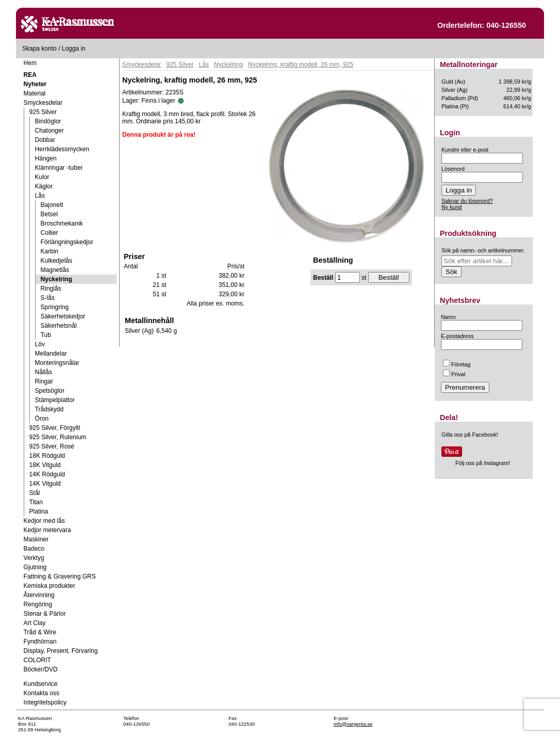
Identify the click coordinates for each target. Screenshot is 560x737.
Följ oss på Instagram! (483, 463)
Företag (457, 364)
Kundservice (41, 684)
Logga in (74, 49)
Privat (454, 374)
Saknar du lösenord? (467, 201)
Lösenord (453, 169)
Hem (30, 63)
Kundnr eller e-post (465, 150)
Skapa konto (39, 49)
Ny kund (452, 207)
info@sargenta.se (353, 724)
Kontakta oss (42, 693)
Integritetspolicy (45, 702)
